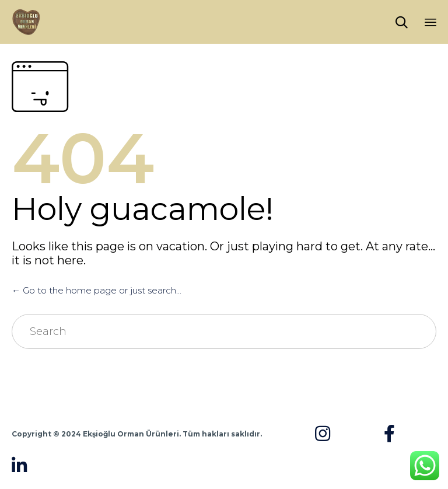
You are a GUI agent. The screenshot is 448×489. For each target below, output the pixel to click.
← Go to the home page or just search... (97, 290)
